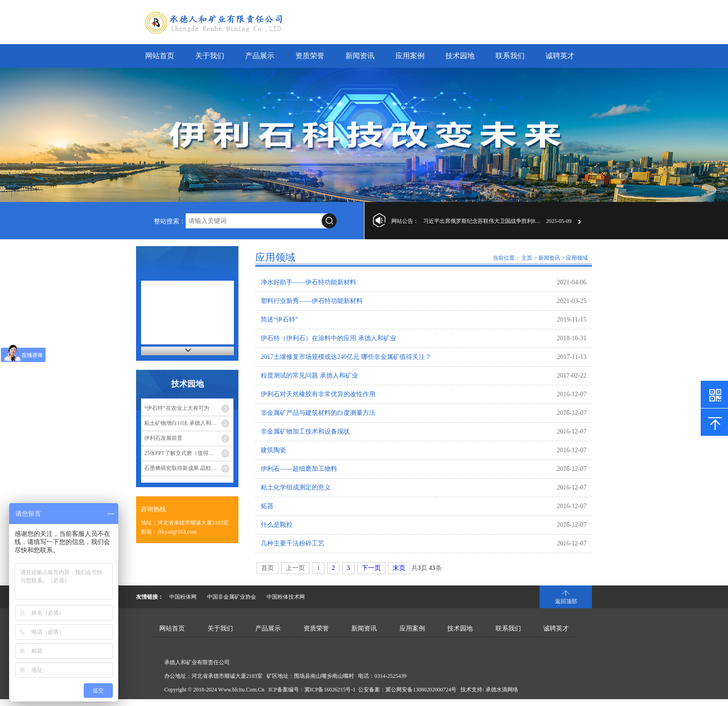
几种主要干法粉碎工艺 (293, 543)
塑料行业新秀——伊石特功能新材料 (312, 301)
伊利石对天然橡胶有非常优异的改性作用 (318, 394)
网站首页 (160, 56)
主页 (527, 258)
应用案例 (410, 56)
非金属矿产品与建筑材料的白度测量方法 (318, 413)
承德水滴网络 (502, 690)
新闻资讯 (360, 56)
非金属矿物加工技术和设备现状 (305, 431)
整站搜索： (170, 221)
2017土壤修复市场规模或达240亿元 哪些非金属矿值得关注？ (346, 357)
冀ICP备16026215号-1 (330, 690)
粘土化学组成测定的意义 (296, 487)
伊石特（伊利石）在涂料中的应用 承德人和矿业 (329, 338)
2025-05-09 (559, 221)
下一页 (371, 568)
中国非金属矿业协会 (232, 597)
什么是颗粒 (277, 525)
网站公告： (405, 221)
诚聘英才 (560, 56)
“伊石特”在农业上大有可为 (177, 408)
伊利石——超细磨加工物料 (299, 469)
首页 (268, 568)
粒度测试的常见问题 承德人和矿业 (309, 376)
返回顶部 (566, 601)
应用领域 (577, 258)
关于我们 (210, 56)
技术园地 (460, 56)
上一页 (295, 568)
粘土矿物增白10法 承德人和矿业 (183, 423)
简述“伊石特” (279, 320)
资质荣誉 (310, 56)
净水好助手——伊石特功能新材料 (308, 282)
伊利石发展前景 (163, 438)
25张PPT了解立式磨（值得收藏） (185, 453)
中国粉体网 (183, 597)
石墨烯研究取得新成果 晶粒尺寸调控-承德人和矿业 (188, 468)
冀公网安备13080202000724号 (421, 690)
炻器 (267, 506)
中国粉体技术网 (286, 597)
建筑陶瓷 (273, 450)
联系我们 (510, 56)
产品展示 (260, 56)
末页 (399, 568)
